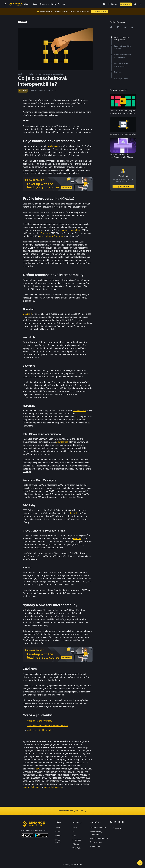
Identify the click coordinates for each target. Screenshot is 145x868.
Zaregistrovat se (126, 4)
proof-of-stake (80, 411)
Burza (75, 828)
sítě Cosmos (62, 442)
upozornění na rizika (53, 787)
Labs (74, 836)
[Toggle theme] (140, 4)
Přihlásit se (113, 4)
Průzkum (76, 844)
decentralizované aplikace (51, 236)
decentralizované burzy (71, 230)
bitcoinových (72, 513)
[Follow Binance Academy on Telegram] (119, 822)
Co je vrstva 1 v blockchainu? (41, 730)
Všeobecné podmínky (98, 828)
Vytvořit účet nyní (123, 187)
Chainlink (27, 314)
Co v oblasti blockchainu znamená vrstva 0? (48, 726)
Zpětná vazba (95, 846)
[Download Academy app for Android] (41, 836)
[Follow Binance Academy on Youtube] (123, 822)
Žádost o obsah (96, 842)
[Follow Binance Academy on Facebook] (111, 822)
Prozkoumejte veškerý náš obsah (72, 811)
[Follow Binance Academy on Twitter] (115, 822)
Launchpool (77, 840)
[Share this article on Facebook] (118, 27)
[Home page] (16, 4)
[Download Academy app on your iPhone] (27, 836)
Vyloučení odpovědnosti (99, 838)
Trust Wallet (77, 848)
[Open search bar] (103, 4)
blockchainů (53, 146)
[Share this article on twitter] (111, 27)
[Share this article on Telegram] (125, 27)
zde (37, 769)
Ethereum (45, 233)
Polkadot (77, 539)
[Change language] (135, 4)
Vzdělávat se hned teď (100, 12)
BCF (74, 832)
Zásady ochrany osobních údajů (96, 833)
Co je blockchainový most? (40, 721)
